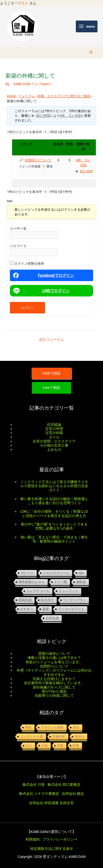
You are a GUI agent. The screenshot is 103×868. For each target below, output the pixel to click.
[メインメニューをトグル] (87, 26)
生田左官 (67, 803)
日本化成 (52, 618)
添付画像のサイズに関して (54, 687)
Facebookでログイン (44, 275)
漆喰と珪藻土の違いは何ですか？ (54, 658)
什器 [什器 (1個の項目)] (44, 746)
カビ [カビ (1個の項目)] (29, 746)
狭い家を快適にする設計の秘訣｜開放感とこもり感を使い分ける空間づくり (54, 501)
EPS (81, 573)
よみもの (54, 449)
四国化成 (25, 600)
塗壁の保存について (54, 654)
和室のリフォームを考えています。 (54, 662)
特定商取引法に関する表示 (52, 849)
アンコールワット (71, 609)
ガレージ (27, 573)
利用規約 (33, 839)
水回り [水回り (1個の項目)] (79, 736)
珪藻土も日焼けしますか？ (54, 679)
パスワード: (19, 246)
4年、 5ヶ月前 (70, 116)
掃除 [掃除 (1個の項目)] (28, 727)
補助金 (81, 582)
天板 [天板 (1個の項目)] (60, 746)
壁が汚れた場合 (54, 691)
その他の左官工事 (54, 445)
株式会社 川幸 (34, 785)
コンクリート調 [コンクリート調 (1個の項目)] (32, 736)
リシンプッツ (68, 591)
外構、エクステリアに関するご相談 (64, 96)
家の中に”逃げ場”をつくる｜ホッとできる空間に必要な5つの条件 (54, 526)
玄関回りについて (38, 160)
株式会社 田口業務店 (64, 785)
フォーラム (27, 96)
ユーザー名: (19, 229)
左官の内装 (54, 433)
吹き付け (47, 600)
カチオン (27, 609)
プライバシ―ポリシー (60, 839)
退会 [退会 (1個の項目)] (76, 727)
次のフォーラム (51, 340)
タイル (54, 437)
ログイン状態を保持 (29, 264)
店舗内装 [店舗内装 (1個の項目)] (59, 736)
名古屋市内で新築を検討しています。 (54, 683)
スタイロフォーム (56, 573)
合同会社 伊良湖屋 (44, 803)
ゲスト (23, 3)
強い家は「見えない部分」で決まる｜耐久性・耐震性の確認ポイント (54, 539)
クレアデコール (38, 591)
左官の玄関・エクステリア (54, 441)
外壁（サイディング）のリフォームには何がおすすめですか (54, 672)
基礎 (46, 609)
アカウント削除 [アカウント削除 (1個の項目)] (52, 727)
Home (11, 96)
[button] (91, 52)
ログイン (27, 308)
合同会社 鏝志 (73, 794)
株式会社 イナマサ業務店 (39, 794)
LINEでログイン (41, 291)
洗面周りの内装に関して (54, 696)
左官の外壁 (54, 429)
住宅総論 (54, 425)
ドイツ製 (60, 582)
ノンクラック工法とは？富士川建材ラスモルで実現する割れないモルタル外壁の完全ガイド (54, 486)
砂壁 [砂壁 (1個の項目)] (76, 746)
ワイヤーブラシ (74, 600)
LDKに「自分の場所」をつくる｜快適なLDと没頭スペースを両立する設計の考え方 (54, 513)
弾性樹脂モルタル (32, 582)
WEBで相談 (52, 373)
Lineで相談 (51, 388)
